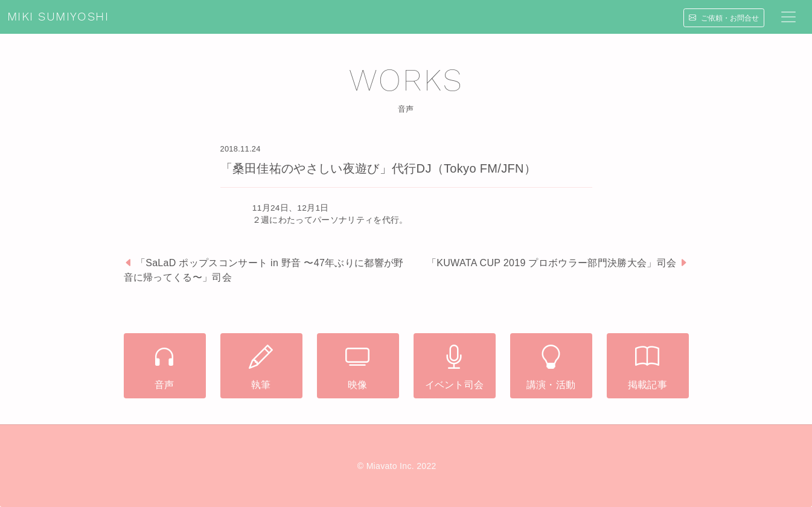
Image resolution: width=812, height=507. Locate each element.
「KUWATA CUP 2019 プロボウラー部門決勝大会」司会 (551, 263)
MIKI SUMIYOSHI (58, 17)
